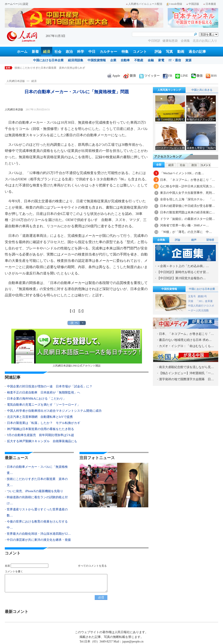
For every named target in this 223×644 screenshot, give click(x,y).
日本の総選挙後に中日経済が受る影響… (188, 206)
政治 (69, 52)
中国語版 (193, 4)
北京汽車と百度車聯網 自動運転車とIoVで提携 (40, 417)
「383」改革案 (204, 301)
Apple (114, 76)
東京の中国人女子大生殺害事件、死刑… (188, 193)
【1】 (72, 311)
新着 (35, 52)
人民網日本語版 (16, 81)
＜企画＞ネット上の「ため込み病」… (183, 266)
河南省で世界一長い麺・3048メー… (184, 225)
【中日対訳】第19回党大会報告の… (181, 278)
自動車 (125, 60)
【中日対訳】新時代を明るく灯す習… (183, 272)
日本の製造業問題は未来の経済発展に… (188, 212)
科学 (81, 52)
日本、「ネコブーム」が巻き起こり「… (188, 180)
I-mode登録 (174, 4)
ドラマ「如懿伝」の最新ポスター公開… (188, 219)
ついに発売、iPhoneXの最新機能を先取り (35, 491)
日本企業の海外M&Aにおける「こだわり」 (36, 399)
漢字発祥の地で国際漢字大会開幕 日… (186, 379)
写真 (169, 52)
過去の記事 (197, 52)
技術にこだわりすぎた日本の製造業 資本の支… (37, 482)
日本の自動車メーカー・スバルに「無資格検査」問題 (46, 68)
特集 (125, 52)
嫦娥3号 (202, 296)
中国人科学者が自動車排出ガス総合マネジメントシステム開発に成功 (54, 411)
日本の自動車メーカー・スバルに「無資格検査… (37, 470)
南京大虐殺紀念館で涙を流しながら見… (186, 367)
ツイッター (149, 76)
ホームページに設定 (17, 4)
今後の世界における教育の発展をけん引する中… (37, 525)
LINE (182, 76)
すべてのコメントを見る (92, 566)
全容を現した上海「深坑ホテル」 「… (188, 199)
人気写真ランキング (169, 90)
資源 (188, 60)
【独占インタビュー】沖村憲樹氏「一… (186, 373)
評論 (158, 52)
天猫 (191, 301)
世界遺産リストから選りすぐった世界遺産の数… (37, 512)
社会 (58, 52)
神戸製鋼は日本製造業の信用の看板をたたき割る (41, 429)
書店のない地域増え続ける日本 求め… (185, 340)
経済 (47, 52)
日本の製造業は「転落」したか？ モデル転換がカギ (44, 423)
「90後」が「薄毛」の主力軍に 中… (186, 232)
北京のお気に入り (205, 41)
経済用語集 (76, 60)
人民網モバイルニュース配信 (144, 4)
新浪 (130, 76)
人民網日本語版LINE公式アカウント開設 (77, 348)
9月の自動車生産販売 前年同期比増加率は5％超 (41, 435)
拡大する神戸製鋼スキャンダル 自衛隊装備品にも (42, 441)
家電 (161, 60)
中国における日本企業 (48, 60)
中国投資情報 (97, 60)
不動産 (139, 60)
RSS (211, 76)
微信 (197, 76)
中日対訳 (154, 41)
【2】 (81, 311)
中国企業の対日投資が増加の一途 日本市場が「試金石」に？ (50, 386)
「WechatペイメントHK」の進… (182, 173)
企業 (113, 60)
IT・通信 (175, 60)
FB (167, 76)
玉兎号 (192, 296)
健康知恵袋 (171, 41)
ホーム (22, 52)
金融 (151, 60)
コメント (140, 52)
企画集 (186, 41)
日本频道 (210, 4)
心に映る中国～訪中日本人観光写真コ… (188, 186)
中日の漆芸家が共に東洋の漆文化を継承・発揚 (39, 540)
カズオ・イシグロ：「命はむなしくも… (186, 346)
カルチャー (108, 52)
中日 (92, 52)
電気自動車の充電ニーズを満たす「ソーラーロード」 (44, 405)
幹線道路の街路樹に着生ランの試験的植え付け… (37, 500)
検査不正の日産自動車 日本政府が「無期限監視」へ (44, 393)
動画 (181, 52)
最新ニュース (17, 458)
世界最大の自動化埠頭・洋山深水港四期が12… (39, 534)
